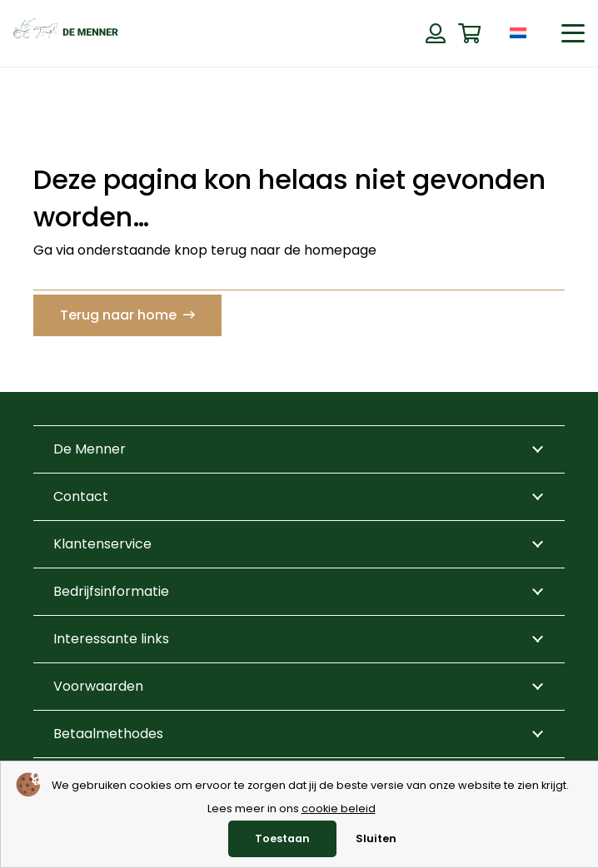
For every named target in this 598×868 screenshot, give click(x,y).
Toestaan (282, 838)
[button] (573, 33)
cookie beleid (339, 808)
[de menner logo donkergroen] (66, 33)
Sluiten (376, 838)
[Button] (435, 33)
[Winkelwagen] (469, 34)
